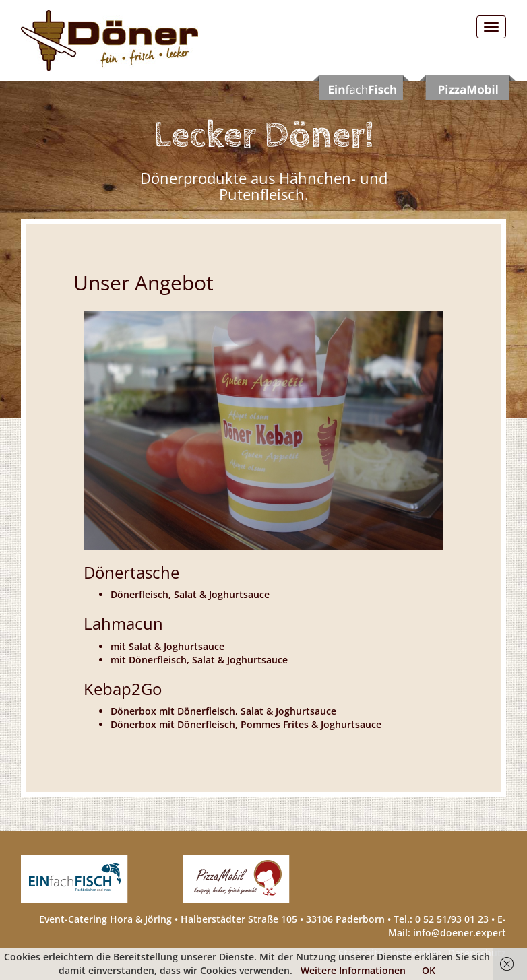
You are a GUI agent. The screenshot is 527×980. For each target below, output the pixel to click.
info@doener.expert (460, 933)
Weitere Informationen (353, 970)
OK (429, 970)
